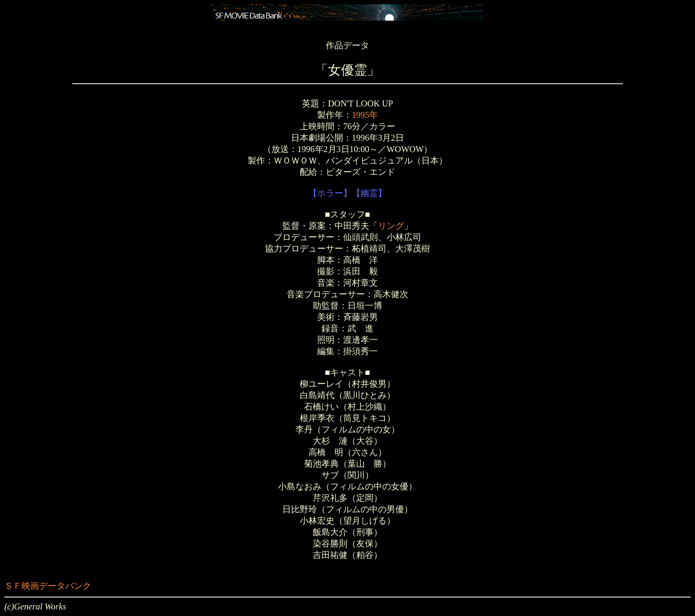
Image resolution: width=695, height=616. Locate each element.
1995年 (365, 115)
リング (391, 226)
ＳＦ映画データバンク (48, 586)
